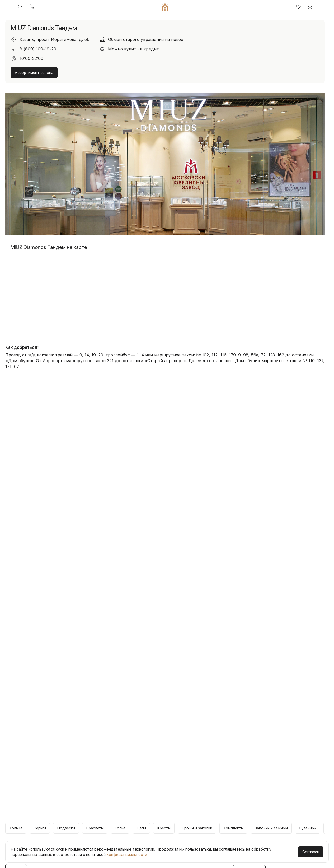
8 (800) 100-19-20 (38, 49)
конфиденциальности (127, 855)
